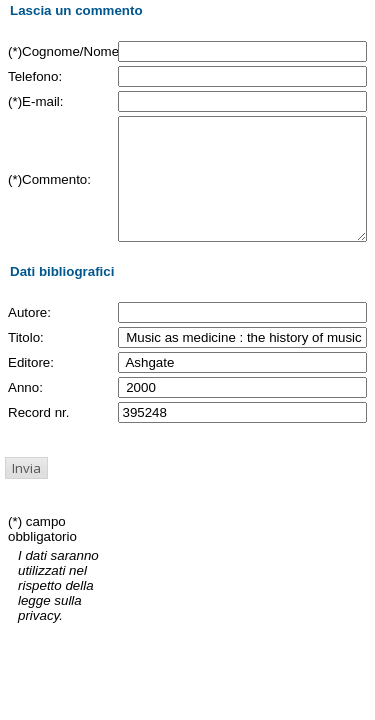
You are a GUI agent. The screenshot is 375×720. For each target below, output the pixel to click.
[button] (26, 492)
